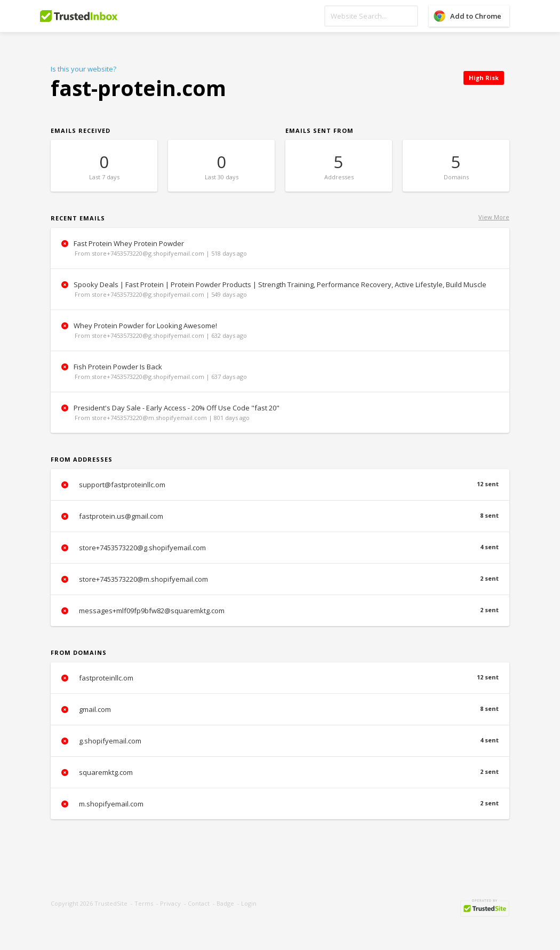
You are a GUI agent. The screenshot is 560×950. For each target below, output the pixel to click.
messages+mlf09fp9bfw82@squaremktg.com (280, 611)
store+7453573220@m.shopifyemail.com (280, 579)
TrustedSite (111, 903)
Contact (199, 903)
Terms (144, 903)
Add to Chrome (476, 16)
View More (494, 217)
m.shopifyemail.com (280, 804)
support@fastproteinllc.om (280, 485)
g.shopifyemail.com (280, 741)
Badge (225, 903)
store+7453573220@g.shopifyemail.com (280, 548)
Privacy (170, 903)
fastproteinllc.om (280, 678)
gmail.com (280, 709)
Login (249, 903)
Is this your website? (83, 69)
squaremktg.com (280, 772)
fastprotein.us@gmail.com (280, 516)
